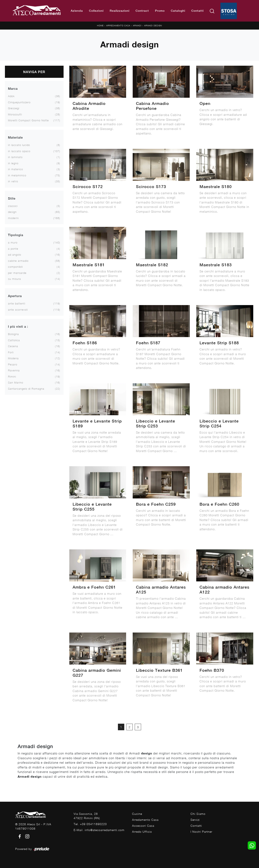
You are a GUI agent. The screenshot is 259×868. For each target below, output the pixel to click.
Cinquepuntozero (19, 102)
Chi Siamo (198, 814)
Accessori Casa (143, 826)
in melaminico (17, 175)
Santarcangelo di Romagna (26, 389)
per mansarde (17, 273)
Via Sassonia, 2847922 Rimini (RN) (87, 816)
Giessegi (14, 108)
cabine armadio (18, 261)
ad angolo (15, 255)
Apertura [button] (15, 296)
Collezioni (96, 11)
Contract (142, 11)
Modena (13, 358)
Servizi (195, 820)
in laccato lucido (19, 145)
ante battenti (17, 303)
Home (100, 25)
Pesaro (13, 364)
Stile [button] (12, 198)
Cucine (137, 814)
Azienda (77, 11)
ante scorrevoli (18, 310)
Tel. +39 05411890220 (90, 824)
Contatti (197, 11)
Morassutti (15, 114)
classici (13, 206)
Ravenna (14, 370)
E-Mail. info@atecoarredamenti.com (99, 830)
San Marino (16, 382)
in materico (15, 169)
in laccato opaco (19, 151)
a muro (13, 242)
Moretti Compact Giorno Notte (28, 120)
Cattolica (14, 340)
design (12, 212)
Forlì (11, 352)
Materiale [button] (15, 137)
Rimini (12, 377)
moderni (13, 218)
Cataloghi (178, 11)
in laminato (15, 157)
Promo (160, 11)
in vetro (13, 181)
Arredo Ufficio (142, 832)
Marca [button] (13, 89)
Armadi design (153, 25)
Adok (11, 96)
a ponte (13, 249)
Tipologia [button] (16, 235)
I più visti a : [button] (18, 327)
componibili (15, 267)
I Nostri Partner (201, 832)
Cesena (13, 346)
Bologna (13, 334)
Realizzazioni (120, 11)
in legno (13, 163)
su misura (14, 279)
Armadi (137, 25)
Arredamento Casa (118, 25)
